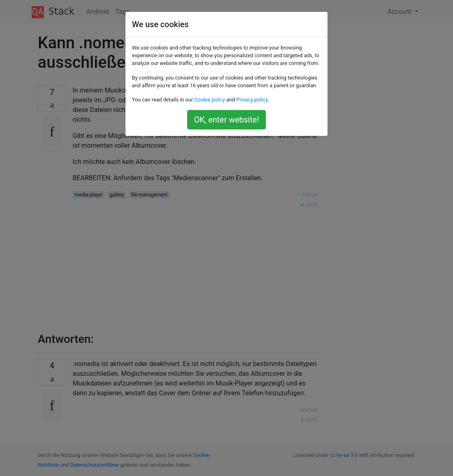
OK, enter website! (226, 120)
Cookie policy (209, 100)
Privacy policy (252, 100)
